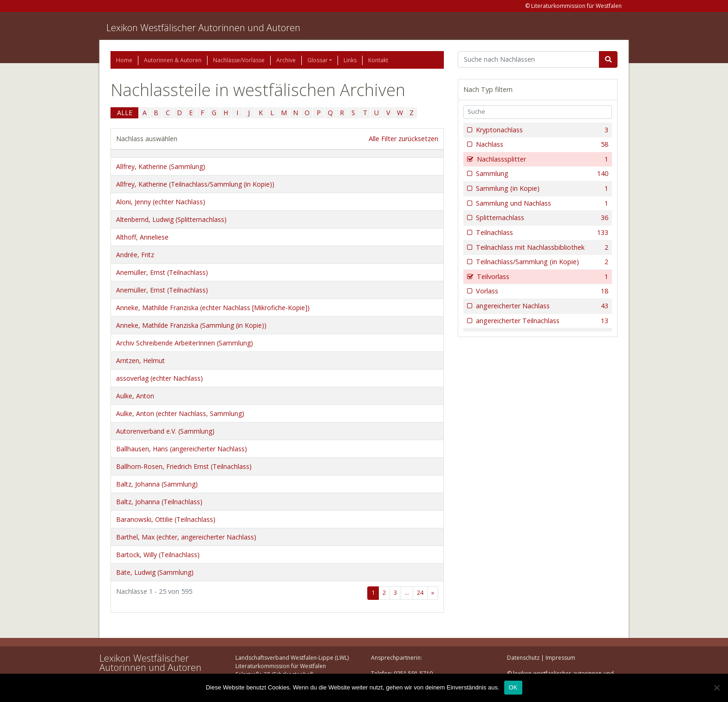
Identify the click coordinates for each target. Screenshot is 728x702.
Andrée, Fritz (135, 255)
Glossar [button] (318, 60)
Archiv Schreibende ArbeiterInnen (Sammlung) (185, 343)
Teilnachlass (541, 233)
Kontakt (378, 60)
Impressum (560, 658)
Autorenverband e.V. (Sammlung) (165, 431)
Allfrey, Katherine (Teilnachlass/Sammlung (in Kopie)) (195, 184)
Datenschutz (523, 658)
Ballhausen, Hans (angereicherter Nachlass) (182, 449)
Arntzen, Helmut (140, 361)
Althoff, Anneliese (142, 237)
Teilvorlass (542, 277)
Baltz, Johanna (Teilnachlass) (159, 502)
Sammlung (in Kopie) (541, 188)
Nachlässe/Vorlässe (239, 60)
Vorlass (541, 291)
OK (513, 687)
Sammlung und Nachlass (541, 203)
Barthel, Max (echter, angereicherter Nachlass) (186, 537)
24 (420, 593)
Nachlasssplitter (542, 159)
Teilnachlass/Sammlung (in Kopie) (541, 262)
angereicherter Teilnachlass (541, 321)
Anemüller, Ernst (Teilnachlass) (162, 272)
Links (350, 60)
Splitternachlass (541, 218)
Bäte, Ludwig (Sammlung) (155, 572)
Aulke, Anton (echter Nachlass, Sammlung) (180, 413)
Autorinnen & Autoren (173, 60)
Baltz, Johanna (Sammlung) (157, 484)
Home (124, 60)
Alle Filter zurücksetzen (403, 139)
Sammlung (541, 174)
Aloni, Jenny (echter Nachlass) (161, 202)
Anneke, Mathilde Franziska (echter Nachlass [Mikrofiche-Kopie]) (213, 308)
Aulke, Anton (135, 396)
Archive (286, 60)
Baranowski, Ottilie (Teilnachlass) (166, 519)
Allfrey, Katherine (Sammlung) (161, 166)
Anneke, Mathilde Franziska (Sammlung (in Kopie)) (191, 325)
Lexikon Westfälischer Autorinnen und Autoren (203, 28)
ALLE (125, 113)
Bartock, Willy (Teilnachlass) (158, 555)
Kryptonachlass (541, 130)
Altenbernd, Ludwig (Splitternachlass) (171, 219)
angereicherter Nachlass (541, 306)
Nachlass (541, 144)
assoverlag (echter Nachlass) (159, 378)
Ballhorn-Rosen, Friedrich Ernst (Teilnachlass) (184, 466)
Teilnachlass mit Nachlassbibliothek (541, 247)
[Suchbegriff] (529, 59)
